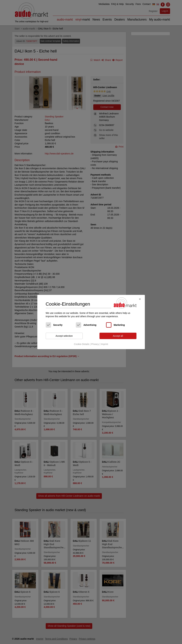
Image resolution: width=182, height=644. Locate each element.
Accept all (118, 336)
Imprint (104, 344)
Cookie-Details (82, 344)
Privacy (95, 344)
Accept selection (64, 336)
